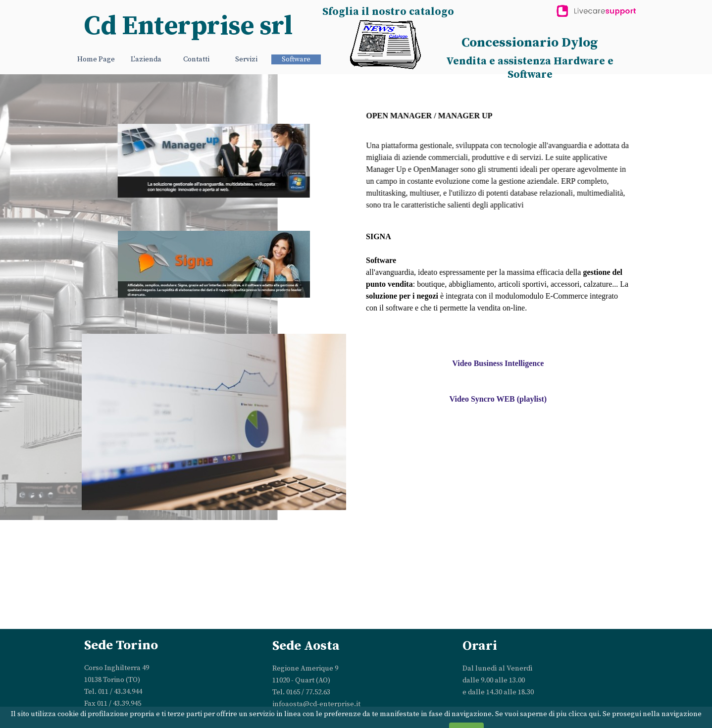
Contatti (196, 59)
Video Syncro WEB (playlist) (498, 399)
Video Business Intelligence (498, 363)
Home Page (96, 59)
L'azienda (146, 59)
